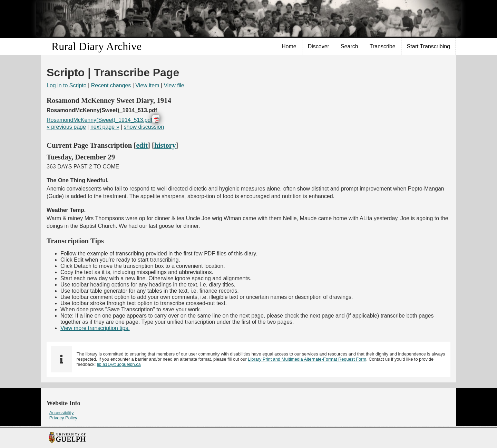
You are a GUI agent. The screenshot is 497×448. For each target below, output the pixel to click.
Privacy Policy (63, 418)
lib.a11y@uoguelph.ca (119, 364)
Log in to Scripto (67, 85)
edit (142, 145)
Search (349, 46)
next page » (105, 127)
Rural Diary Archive (96, 46)
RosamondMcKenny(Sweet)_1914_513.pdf (99, 120)
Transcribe (383, 46)
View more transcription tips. (95, 328)
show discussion (144, 127)
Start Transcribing (428, 46)
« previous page (66, 127)
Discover (319, 46)
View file (174, 85)
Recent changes (111, 85)
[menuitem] (289, 47)
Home (289, 46)
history (165, 145)
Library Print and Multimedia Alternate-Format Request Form (307, 359)
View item (147, 85)
